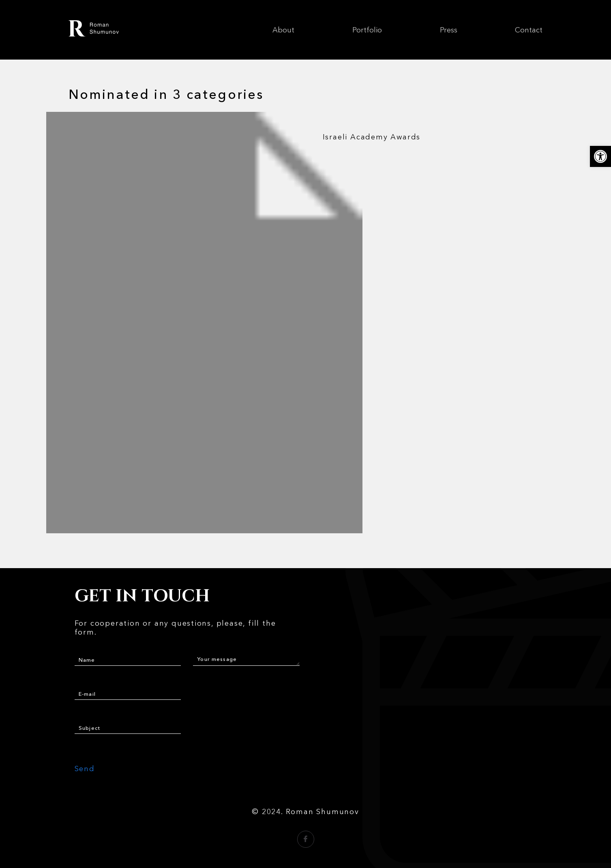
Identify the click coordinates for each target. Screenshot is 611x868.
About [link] (283, 30)
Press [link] (449, 30)
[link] (600, 156)
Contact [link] (529, 30)
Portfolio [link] (367, 30)
